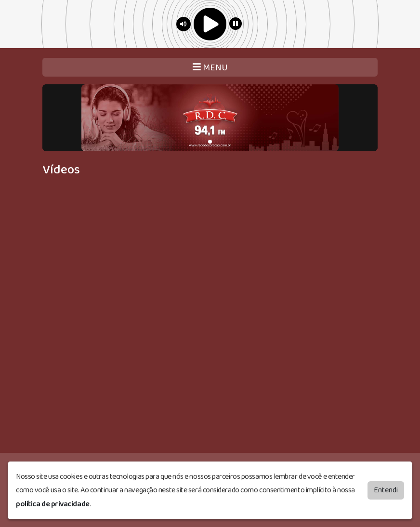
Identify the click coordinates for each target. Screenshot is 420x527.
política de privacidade (53, 504)
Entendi (386, 490)
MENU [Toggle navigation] (210, 68)
